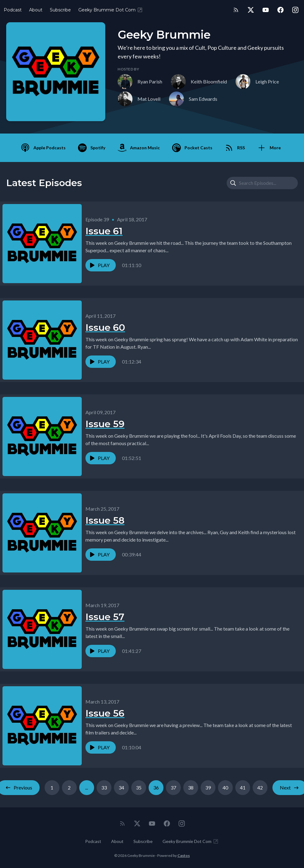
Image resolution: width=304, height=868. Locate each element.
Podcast (13, 10)
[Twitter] (251, 10)
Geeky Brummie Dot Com (111, 10)
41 (243, 787)
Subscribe (60, 10)
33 (104, 787)
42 (260, 787)
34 (121, 787)
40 (225, 787)
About (36, 10)
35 (139, 787)
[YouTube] (266, 10)
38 (191, 787)
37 (173, 787)
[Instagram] (295, 10)
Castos (184, 855)
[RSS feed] (236, 10)
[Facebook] (280, 10)
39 (208, 787)
